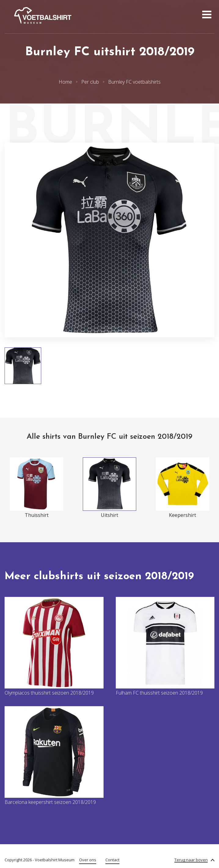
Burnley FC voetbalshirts (134, 82)
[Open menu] (206, 15)
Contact (112, 860)
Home (65, 82)
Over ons (88, 860)
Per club (90, 82)
